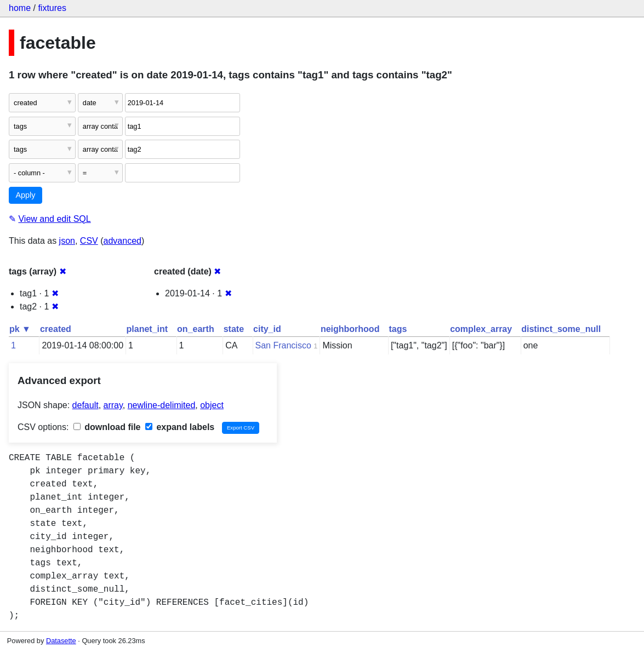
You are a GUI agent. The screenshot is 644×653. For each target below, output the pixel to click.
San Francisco (283, 345)
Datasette (61, 641)
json (67, 241)
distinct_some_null (561, 329)
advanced (122, 241)
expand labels (180, 427)
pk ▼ (20, 329)
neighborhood (350, 329)
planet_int (147, 329)
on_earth (196, 329)
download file (107, 427)
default (86, 405)
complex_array (481, 329)
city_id (267, 329)
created (56, 329)
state (234, 329)
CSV (89, 241)
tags (398, 329)
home (20, 8)
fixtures (52, 8)
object (212, 405)
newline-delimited (162, 405)
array (113, 405)
